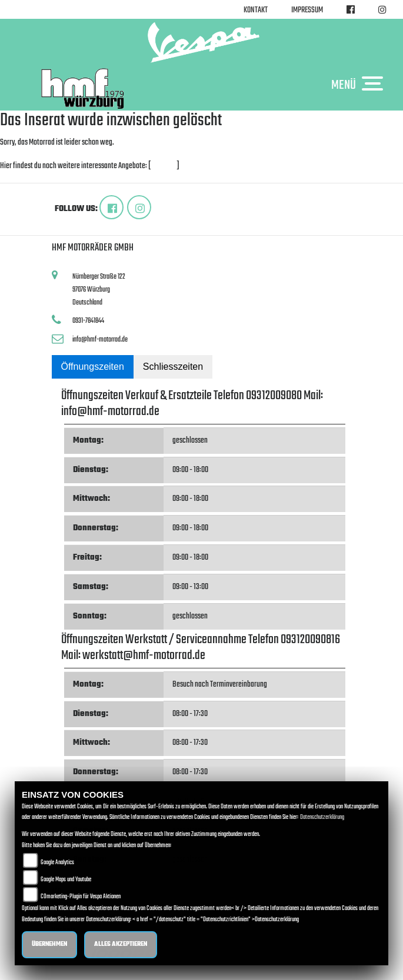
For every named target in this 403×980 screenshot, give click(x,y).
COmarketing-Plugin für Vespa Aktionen (81, 897)
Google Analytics (57, 863)
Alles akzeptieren (121, 944)
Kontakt (256, 10)
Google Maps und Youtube (66, 880)
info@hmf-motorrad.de (100, 340)
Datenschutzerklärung (322, 817)
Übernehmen (49, 944)
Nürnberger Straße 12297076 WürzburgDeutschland (99, 289)
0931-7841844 (88, 321)
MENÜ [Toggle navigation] (360, 85)
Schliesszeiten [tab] (173, 367)
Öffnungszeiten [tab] (93, 367)
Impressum (307, 10)
